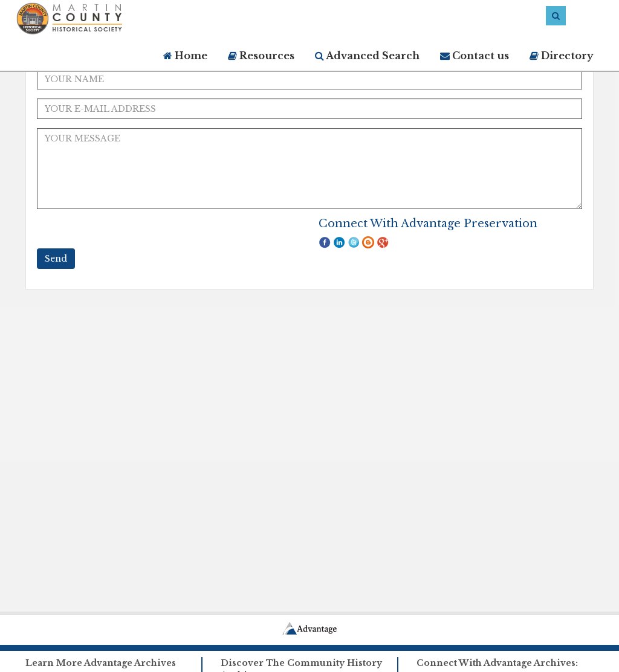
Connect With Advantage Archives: (497, 663)
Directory (562, 56)
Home (185, 56)
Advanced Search (367, 56)
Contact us (475, 56)
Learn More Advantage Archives (101, 663)
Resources (261, 56)
